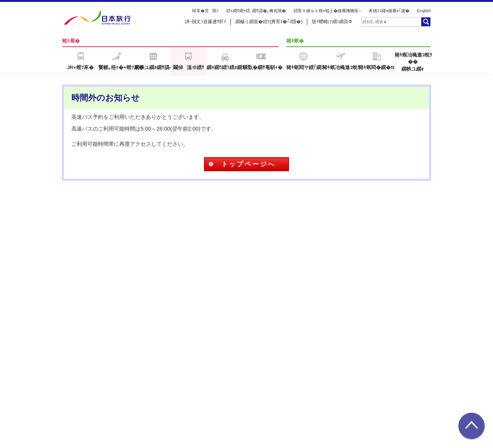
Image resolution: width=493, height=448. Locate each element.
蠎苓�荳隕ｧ (205, 11)
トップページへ (249, 164)
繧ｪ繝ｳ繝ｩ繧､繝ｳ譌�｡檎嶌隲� (256, 11)
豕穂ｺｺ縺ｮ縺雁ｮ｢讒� (389, 11)
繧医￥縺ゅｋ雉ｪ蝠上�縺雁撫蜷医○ (327, 11)
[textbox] (374, 22)
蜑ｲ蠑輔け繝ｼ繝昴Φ (332, 22)
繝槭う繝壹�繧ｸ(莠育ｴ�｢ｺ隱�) (269, 22)
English (424, 11)
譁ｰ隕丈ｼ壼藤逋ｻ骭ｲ (205, 22)
